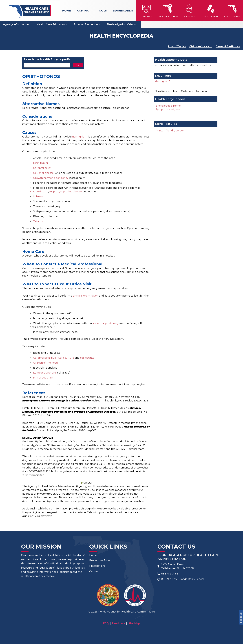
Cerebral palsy (42, 168)
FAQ (106, 623)
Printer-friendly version (170, 131)
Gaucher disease (43, 173)
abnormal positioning (106, 323)
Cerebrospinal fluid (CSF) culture (54, 358)
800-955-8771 (170, 579)
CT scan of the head (45, 363)
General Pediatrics (228, 46)
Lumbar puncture (45, 373)
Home (67, 11)
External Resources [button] (86, 24)
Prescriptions (97, 566)
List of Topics (177, 46)
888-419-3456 (170, 574)
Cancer (94, 571)
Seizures (38, 197)
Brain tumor (41, 163)
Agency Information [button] (16, 24)
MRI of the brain (43, 378)
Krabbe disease (39, 192)
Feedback (241, 617)
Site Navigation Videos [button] (121, 24)
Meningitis (162, 81)
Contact (84, 11)
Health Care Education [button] (51, 24)
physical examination (86, 296)
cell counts (87, 358)
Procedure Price (100, 560)
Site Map (134, 623)
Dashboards (123, 11)
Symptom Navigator (168, 109)
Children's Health (201, 46)
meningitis (78, 137)
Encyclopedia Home (168, 106)
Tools (102, 11)
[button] (147, 10)
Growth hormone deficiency (51, 178)
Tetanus (38, 221)
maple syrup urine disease (65, 192)
